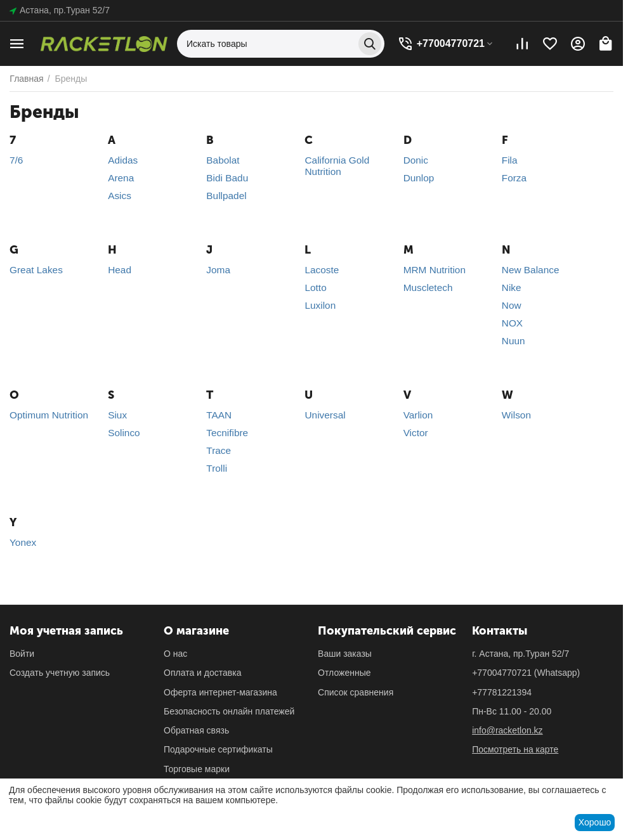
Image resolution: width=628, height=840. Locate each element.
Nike (512, 288)
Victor (416, 433)
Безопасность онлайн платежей (229, 711)
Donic (416, 160)
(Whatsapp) (526, 673)
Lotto (315, 288)
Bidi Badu (227, 178)
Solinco (124, 433)
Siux (117, 415)
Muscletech (428, 288)
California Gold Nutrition (337, 166)
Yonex (23, 542)
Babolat (223, 160)
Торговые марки (197, 769)
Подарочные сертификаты (218, 749)
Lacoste (322, 270)
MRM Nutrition (435, 270)
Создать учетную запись (60, 673)
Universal (325, 415)
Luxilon (320, 305)
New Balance (531, 270)
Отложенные (344, 673)
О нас (175, 654)
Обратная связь (196, 730)
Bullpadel (226, 196)
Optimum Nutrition (49, 415)
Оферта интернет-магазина (220, 692)
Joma (218, 270)
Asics (120, 196)
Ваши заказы (345, 654)
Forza (514, 178)
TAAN (219, 415)
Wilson (516, 415)
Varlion (418, 415)
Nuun (514, 341)
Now (512, 305)
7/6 (16, 160)
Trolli (217, 468)
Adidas (123, 160)
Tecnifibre (227, 433)
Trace (219, 450)
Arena (121, 178)
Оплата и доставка (202, 673)
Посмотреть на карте (515, 749)
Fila (510, 160)
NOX (512, 323)
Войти (22, 654)
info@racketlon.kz (507, 730)
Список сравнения (356, 692)
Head (120, 270)
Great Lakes (36, 270)
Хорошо (595, 822)
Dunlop (419, 178)
